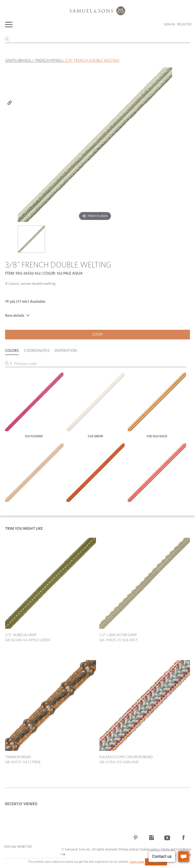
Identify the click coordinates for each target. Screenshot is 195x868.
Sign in (169, 25)
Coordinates (37, 351)
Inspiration (66, 351)
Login (97, 334)
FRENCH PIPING (48, 61)
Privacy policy (128, 850)
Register (184, 25)
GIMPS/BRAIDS (18, 61)
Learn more (137, 862)
